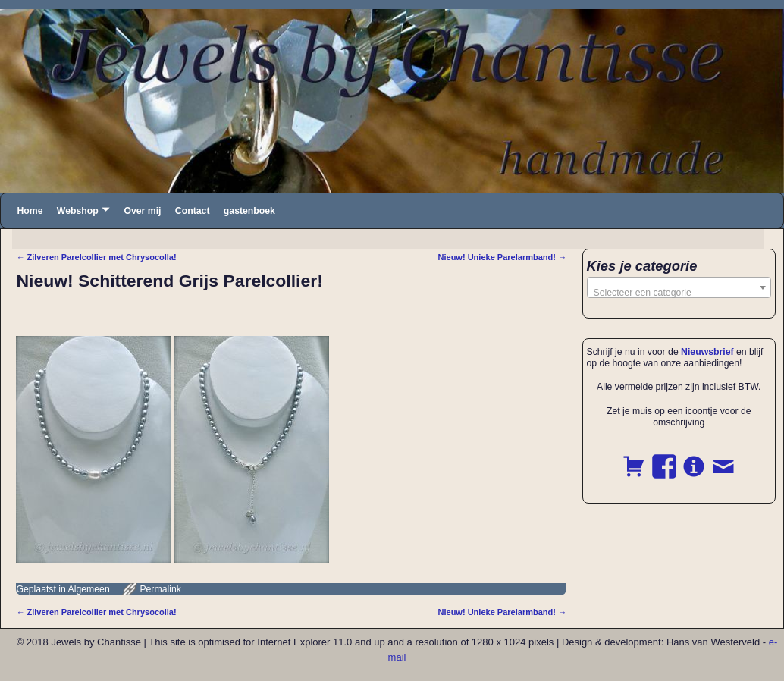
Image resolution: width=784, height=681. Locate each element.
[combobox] (679, 287)
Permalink (160, 589)
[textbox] (679, 293)
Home (30, 211)
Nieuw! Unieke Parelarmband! (502, 257)
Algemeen (89, 589)
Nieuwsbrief (707, 352)
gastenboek (249, 211)
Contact (193, 211)
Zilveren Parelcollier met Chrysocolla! (96, 257)
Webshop (78, 211)
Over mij (142, 211)
